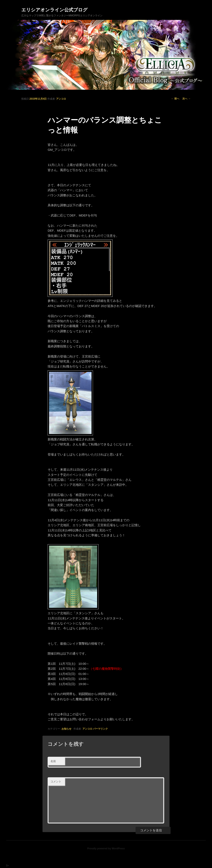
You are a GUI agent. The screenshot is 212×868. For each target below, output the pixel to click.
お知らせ (66, 729)
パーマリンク (100, 729)
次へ (186, 99)
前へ (175, 99)
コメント (56, 782)
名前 (53, 761)
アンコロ (61, 99)
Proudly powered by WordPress (106, 849)
